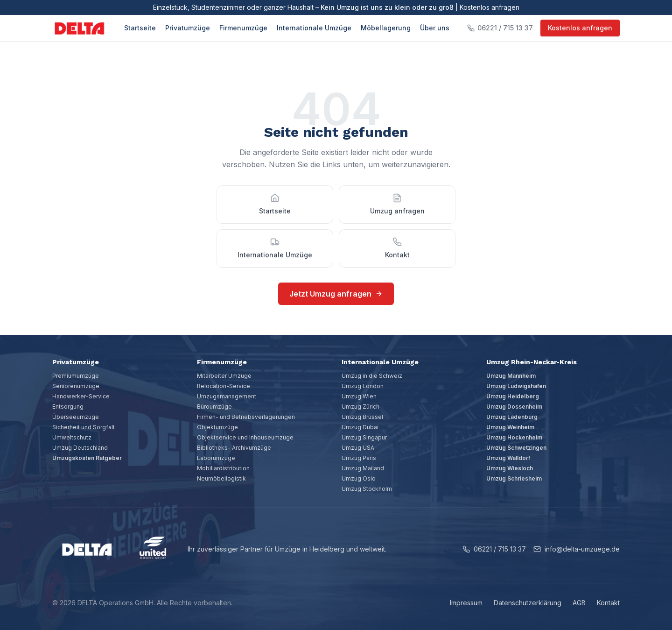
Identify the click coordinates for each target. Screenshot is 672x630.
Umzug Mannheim (511, 376)
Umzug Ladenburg (512, 417)
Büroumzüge (214, 407)
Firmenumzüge (243, 28)
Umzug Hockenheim (514, 437)
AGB (579, 603)
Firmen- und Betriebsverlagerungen (246, 417)
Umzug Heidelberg (513, 396)
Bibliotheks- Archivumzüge (234, 448)
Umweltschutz (72, 437)
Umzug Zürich (360, 407)
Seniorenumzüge (76, 386)
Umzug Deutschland (80, 448)
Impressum (466, 603)
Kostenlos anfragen (580, 28)
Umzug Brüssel (362, 417)
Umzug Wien (359, 396)
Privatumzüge (188, 28)
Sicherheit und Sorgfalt (84, 427)
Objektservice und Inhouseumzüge (245, 437)
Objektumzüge (217, 427)
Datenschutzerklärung (528, 603)
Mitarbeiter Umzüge (224, 376)
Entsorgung (68, 407)
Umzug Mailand (363, 468)
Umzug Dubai (360, 427)
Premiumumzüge (76, 376)
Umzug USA (358, 448)
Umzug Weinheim (510, 427)
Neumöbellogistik (221, 478)
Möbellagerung (386, 28)
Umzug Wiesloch (510, 468)
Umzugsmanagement (227, 396)
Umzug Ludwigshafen (516, 386)
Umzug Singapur (364, 437)
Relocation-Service (224, 386)
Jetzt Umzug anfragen (336, 294)
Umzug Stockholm (367, 489)
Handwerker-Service (81, 396)
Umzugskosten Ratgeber (87, 458)
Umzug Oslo (359, 478)
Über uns (435, 28)
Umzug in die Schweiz (372, 376)
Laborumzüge (216, 458)
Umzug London (363, 386)
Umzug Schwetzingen (516, 448)
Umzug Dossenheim (514, 407)
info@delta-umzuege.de (577, 549)
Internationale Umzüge (314, 28)
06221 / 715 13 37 (494, 549)
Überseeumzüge (76, 417)
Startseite (140, 28)
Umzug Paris (359, 458)
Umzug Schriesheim (514, 478)
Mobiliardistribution (223, 468)
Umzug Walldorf (508, 458)
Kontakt (608, 603)
